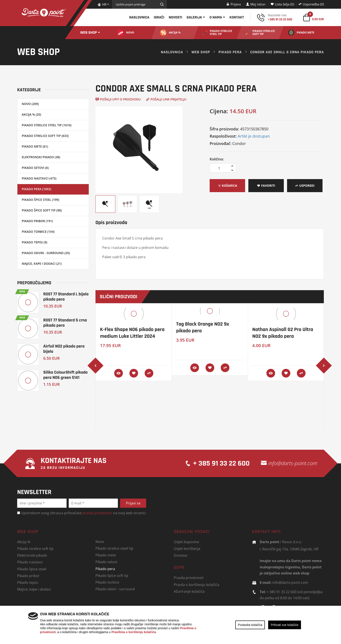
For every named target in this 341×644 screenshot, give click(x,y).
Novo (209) (30, 104)
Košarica (227, 186)
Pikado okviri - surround (115, 589)
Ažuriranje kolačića (189, 591)
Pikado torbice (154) (38, 232)
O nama (216, 17)
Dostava (181, 555)
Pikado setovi (106, 562)
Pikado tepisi (28, 582)
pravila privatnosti (97, 513)
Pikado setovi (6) (35, 168)
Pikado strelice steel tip (114, 548)
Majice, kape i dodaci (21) (42, 264)
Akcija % (24, 542)
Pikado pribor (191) (37, 221)
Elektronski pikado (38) (41, 157)
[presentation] (95, 366)
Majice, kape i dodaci (34, 589)
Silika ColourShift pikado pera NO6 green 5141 (65, 375)
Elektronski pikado (32, 555)
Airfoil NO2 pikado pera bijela (64, 349)
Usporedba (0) (311, 4)
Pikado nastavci (30, 562)
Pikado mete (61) (35, 146)
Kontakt (237, 17)
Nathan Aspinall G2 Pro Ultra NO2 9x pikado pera (283, 333)
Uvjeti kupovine (186, 542)
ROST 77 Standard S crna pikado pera (65, 323)
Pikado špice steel (32, 569)
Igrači (159, 17)
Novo (100, 542)
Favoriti (266, 186)
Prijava (233, 4)
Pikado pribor (28, 576)
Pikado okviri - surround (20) (46, 253)
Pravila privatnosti (189, 578)
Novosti (176, 17)
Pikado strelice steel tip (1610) (47, 125)
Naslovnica (139, 17)
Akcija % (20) (31, 114)
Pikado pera (230, 52)
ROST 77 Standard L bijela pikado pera (66, 297)
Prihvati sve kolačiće (285, 625)
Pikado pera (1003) (36, 189)
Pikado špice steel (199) (40, 200)
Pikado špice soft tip (112, 575)
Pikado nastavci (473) (39, 178)
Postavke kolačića (250, 625)
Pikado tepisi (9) (34, 242)
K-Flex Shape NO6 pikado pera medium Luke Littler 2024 (132, 333)
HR (102, 4)
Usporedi (305, 186)
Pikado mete (106, 555)
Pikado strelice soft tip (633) (45, 136)
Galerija (194, 17)
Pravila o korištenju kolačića (196, 585)
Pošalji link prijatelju (166, 99)
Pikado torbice (107, 582)
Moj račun (256, 4)
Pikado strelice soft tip (35, 548)
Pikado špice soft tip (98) (42, 210)
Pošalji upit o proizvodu (118, 99)
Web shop (89, 32)
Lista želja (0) (282, 4)
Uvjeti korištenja (187, 548)
